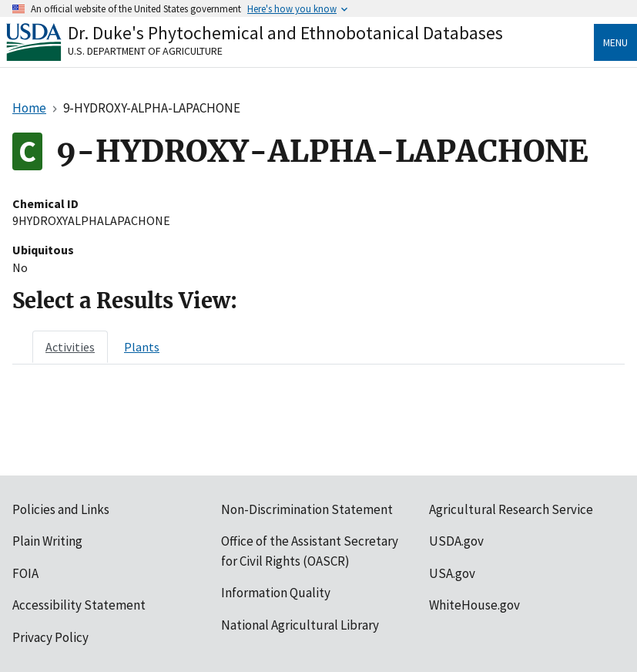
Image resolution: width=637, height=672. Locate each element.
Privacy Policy (50, 637)
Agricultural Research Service (511, 509)
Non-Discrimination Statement (307, 509)
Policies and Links (61, 509)
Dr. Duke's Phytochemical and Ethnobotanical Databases (285, 33)
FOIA (25, 573)
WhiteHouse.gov (474, 605)
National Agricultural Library (300, 625)
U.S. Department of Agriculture (145, 51)
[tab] (70, 347)
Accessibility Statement (79, 605)
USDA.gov (456, 541)
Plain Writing (47, 541)
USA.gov (452, 573)
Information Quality (276, 593)
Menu (615, 42)
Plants (142, 347)
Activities (70, 347)
